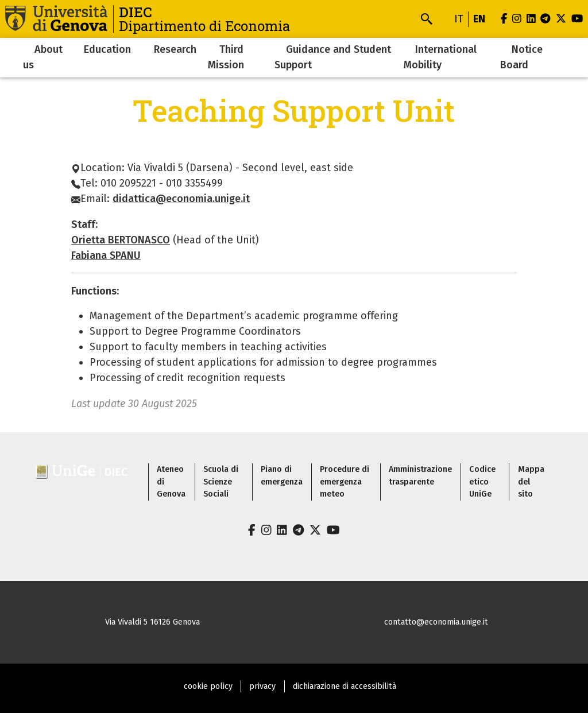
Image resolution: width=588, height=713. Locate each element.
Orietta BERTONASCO (121, 240)
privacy (262, 686)
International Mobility (440, 57)
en (479, 19)
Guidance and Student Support (333, 57)
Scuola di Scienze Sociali (221, 482)
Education (107, 49)
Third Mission (226, 57)
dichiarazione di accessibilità (345, 686)
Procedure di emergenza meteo (345, 482)
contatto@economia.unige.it (436, 622)
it (459, 19)
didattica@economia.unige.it (181, 199)
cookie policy (208, 686)
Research (175, 49)
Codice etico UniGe (482, 482)
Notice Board (521, 57)
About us (43, 57)
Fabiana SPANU (106, 255)
